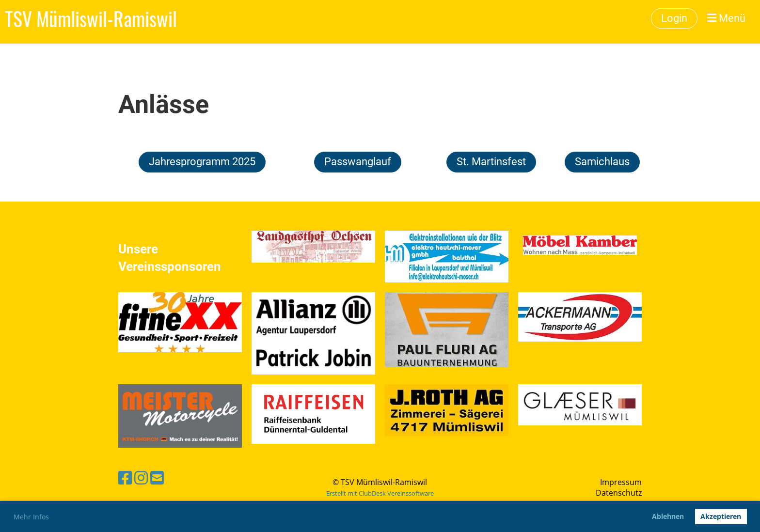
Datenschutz (619, 493)
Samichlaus (602, 162)
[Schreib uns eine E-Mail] (157, 477)
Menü (726, 18)
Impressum (621, 482)
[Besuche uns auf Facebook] (125, 477)
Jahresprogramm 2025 (202, 162)
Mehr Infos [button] (31, 517)
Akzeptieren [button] (721, 516)
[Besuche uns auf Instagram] (141, 477)
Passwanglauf (358, 162)
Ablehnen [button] (668, 516)
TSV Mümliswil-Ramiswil (91, 18)
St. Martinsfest (491, 162)
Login (674, 18)
